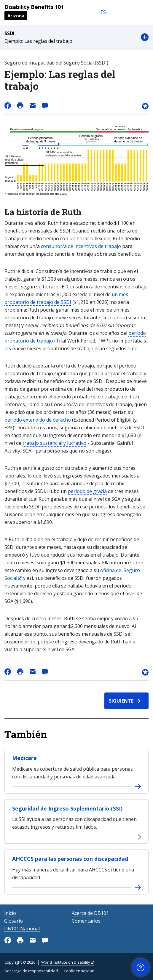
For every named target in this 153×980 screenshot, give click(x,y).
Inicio (10, 913)
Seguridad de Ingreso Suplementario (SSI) (67, 808)
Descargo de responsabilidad (31, 971)
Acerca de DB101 (90, 913)
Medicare (24, 758)
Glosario (13, 921)
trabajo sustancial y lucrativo (54, 443)
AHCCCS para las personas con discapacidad (70, 859)
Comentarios (86, 921)
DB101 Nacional (22, 929)
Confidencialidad (79, 971)
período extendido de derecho (38, 420)
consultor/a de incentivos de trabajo (81, 246)
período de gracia (87, 491)
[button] (76, 37)
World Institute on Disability (66, 962)
